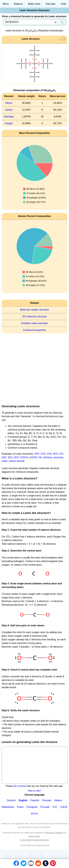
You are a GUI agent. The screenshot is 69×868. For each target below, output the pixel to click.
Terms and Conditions (54, 833)
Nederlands (8, 807)
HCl (61, 454)
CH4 (49, 454)
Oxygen (9, 123)
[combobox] (35, 22)
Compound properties (35, 330)
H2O (37, 454)
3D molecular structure (34, 316)
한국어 (35, 814)
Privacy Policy (34, 836)
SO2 (10, 457)
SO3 (16, 457)
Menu (6, 4)
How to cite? (34, 791)
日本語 (64, 807)
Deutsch (11, 800)
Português (32, 807)
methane (47, 457)
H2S (4, 457)
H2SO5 (33, 457)
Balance (18, 4)
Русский (45, 807)
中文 (55, 807)
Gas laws (51, 4)
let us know (20, 786)
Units (63, 4)
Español (35, 800)
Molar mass (34, 4)
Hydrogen (9, 117)
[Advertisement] (34, 368)
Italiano (58, 800)
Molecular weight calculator (34, 310)
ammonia (58, 457)
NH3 (55, 454)
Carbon (9, 110)
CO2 (43, 454)
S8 (40, 457)
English (23, 800)
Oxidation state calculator (35, 323)
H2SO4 (24, 457)
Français (47, 800)
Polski (20, 807)
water (5, 461)
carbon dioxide (17, 461)
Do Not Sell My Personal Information (34, 840)
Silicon (9, 103)
